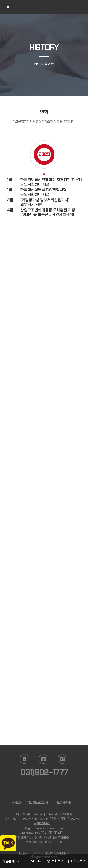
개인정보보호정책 (38, 803)
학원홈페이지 (11, 861)
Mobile (33, 861)
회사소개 (17, 803)
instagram (62, 759)
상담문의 (77, 861)
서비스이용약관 (62, 803)
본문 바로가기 (0, 0)
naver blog (24, 759)
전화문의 (55, 861)
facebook (43, 759)
